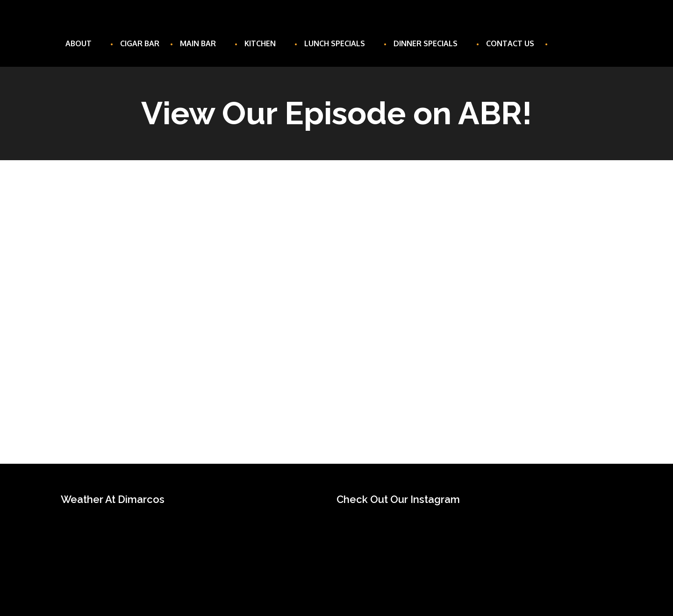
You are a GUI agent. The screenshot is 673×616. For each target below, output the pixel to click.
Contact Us (510, 43)
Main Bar (202, 43)
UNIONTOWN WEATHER (189, 548)
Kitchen (264, 43)
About (82, 43)
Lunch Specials (339, 43)
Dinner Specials (430, 43)
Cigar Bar (140, 43)
